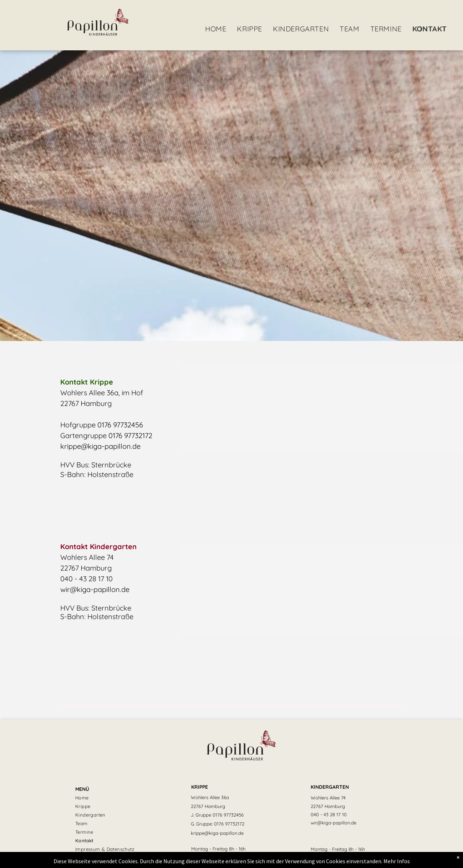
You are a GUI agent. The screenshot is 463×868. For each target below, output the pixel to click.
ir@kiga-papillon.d (334, 823)
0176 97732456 (120, 425)
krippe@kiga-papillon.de (100, 446)
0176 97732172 (130, 435)
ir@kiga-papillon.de (98, 589)
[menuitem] (216, 29)
